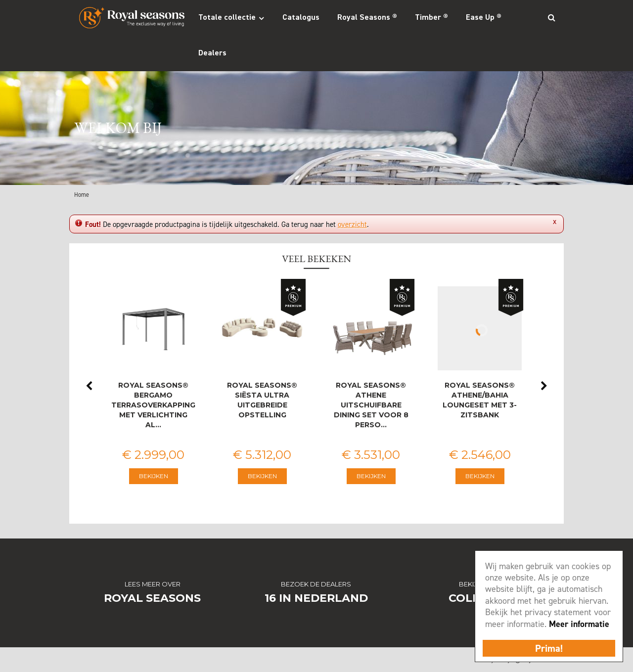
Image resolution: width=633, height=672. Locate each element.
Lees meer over (153, 584)
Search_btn (551, 17)
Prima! (549, 648)
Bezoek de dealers (316, 584)
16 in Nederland (316, 598)
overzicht (352, 224)
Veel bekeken (316, 259)
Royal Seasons (152, 598)
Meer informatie (579, 624)
